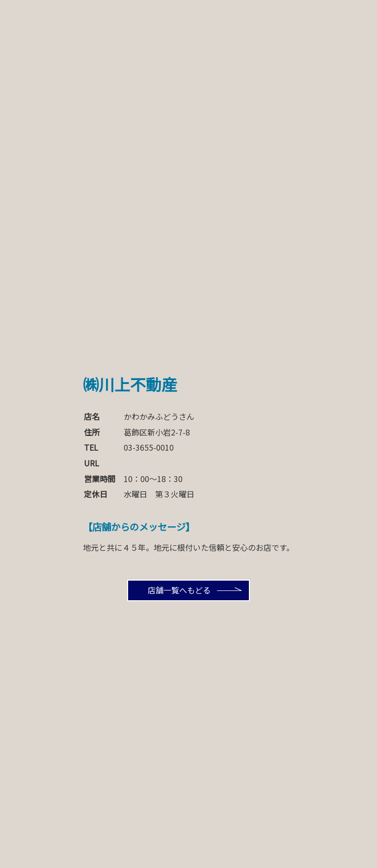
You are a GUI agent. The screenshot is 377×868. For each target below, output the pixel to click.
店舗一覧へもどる (179, 590)
